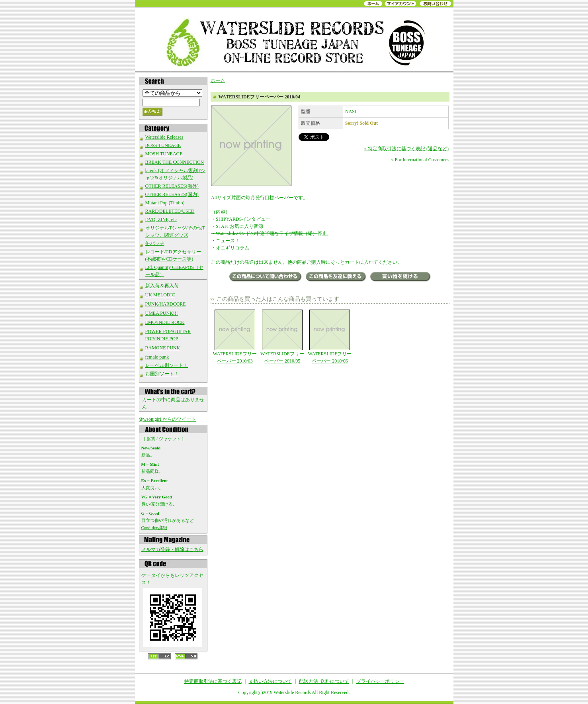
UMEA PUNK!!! (162, 313)
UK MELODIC (160, 295)
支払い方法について (270, 681)
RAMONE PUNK (163, 348)
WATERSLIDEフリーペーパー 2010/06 (330, 337)
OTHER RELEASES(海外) (172, 186)
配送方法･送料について (324, 681)
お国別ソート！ (162, 374)
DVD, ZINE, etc (161, 220)
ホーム (218, 80)
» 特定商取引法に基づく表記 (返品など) (406, 149)
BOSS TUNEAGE (163, 145)
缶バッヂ (155, 243)
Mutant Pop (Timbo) (165, 203)
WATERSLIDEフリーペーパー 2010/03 (235, 337)
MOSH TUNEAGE (164, 154)
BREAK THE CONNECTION (175, 162)
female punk (157, 357)
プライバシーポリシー (380, 681)
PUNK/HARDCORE (166, 304)
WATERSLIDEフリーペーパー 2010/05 (282, 337)
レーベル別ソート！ (167, 365)
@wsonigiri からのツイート (167, 419)
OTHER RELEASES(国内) (172, 194)
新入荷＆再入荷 (162, 286)
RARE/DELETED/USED (170, 211)
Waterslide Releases (164, 137)
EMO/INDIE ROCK (165, 322)
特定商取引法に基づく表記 (213, 681)
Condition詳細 (154, 528)
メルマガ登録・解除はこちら (172, 549)
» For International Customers (420, 160)
